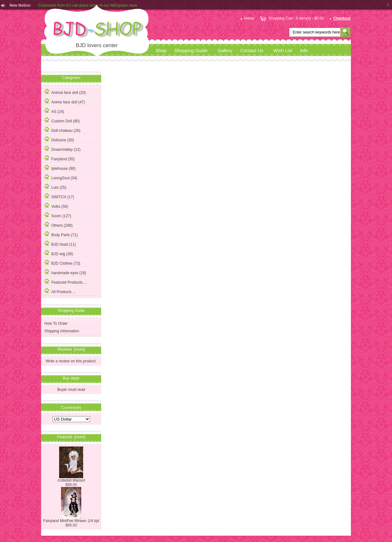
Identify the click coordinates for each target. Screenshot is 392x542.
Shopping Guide (191, 51)
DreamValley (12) (62, 149)
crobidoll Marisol (71, 479)
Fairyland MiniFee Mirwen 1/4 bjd (71, 519)
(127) (58, 216)
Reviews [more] (71, 349)
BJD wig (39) (59, 253)
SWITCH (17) (59, 196)
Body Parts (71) (61, 234)
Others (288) (58, 225)
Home (247, 18)
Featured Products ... (65, 281)
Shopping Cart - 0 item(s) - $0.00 (291, 18)
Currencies (71, 407)
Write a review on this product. (71, 361)
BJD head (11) (60, 243)
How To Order (56, 323)
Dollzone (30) (59, 139)
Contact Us (252, 51)
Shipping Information (62, 331)
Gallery (225, 51)
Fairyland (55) (59, 158)
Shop (161, 51)
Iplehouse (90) (60, 168)
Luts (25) (55, 187)
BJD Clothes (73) (62, 262)
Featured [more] (71, 437)
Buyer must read (71, 390)
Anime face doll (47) (65, 101)
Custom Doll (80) (62, 120)
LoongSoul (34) (61, 177)
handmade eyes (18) (65, 272)
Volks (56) (56, 206)
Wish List (283, 51)
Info (304, 51)
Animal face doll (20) (65, 92)
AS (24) (54, 111)
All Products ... (60, 291)
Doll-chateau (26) (62, 130)
